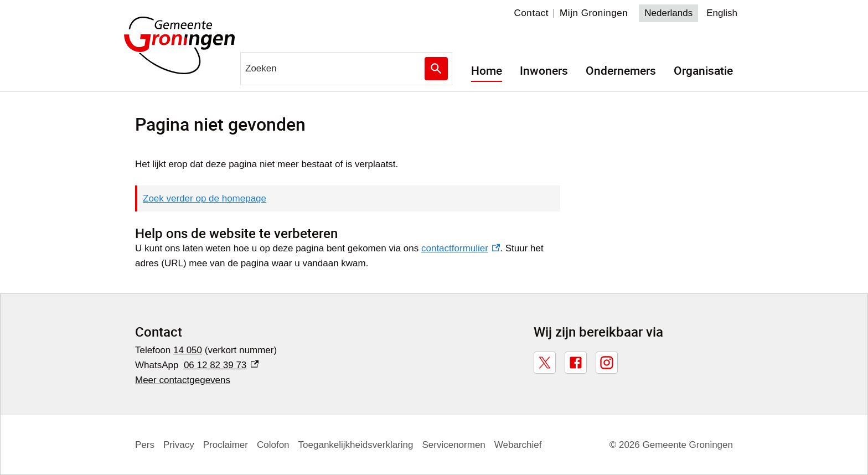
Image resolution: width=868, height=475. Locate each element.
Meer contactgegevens (183, 380)
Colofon (274, 445)
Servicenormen (456, 445)
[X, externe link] (545, 363)
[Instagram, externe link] (607, 363)
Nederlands (669, 13)
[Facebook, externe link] (576, 363)
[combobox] (346, 69)
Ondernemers (621, 71)
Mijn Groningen (595, 13)
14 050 (189, 350)
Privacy (179, 445)
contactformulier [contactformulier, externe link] (458, 248)
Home (487, 71)
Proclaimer (226, 445)
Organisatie (703, 71)
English (722, 13)
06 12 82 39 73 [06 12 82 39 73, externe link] (221, 365)
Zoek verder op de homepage (204, 198)
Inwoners (544, 71)
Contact (532, 13)
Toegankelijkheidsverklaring (358, 445)
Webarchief (520, 445)
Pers (145, 445)
